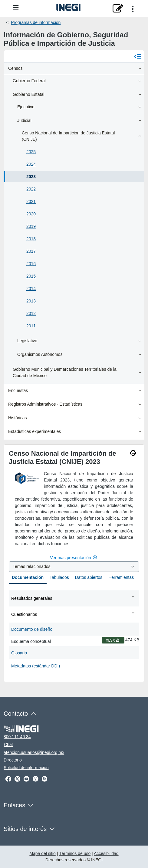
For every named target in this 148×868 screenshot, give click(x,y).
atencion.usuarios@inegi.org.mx (34, 752)
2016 (31, 264)
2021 (31, 201)
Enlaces (14, 805)
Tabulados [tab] (59, 577)
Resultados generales (73, 598)
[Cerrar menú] (138, 56)
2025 (31, 152)
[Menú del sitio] (16, 8)
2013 (31, 301)
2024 (31, 164)
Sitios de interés (25, 829)
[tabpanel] (74, 631)
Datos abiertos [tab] (89, 577)
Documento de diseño (32, 629)
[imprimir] (133, 454)
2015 (31, 276)
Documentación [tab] (28, 577)
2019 (31, 226)
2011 (31, 326)
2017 (31, 251)
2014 (31, 289)
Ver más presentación (74, 558)
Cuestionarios (73, 614)
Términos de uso (75, 853)
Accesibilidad (106, 853)
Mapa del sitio (42, 853)
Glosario (19, 653)
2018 (31, 239)
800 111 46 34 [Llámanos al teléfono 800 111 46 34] (17, 737)
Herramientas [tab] (121, 577)
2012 (31, 313)
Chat (8, 745)
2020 (31, 214)
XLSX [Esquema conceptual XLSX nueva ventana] (113, 640)
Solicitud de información (26, 768)
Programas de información (36, 22)
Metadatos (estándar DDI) (36, 666)
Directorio (13, 760)
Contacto (16, 714)
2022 (31, 189)
